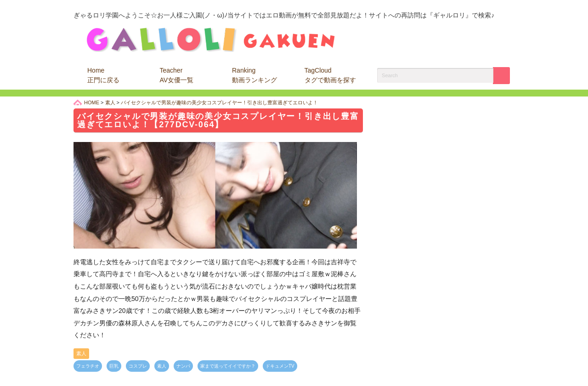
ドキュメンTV (280, 366)
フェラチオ (88, 366)
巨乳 (114, 366)
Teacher (177, 75)
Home (103, 75)
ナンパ (183, 366)
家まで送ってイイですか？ (228, 366)
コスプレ (138, 366)
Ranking (254, 75)
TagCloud (330, 75)
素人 (81, 353)
